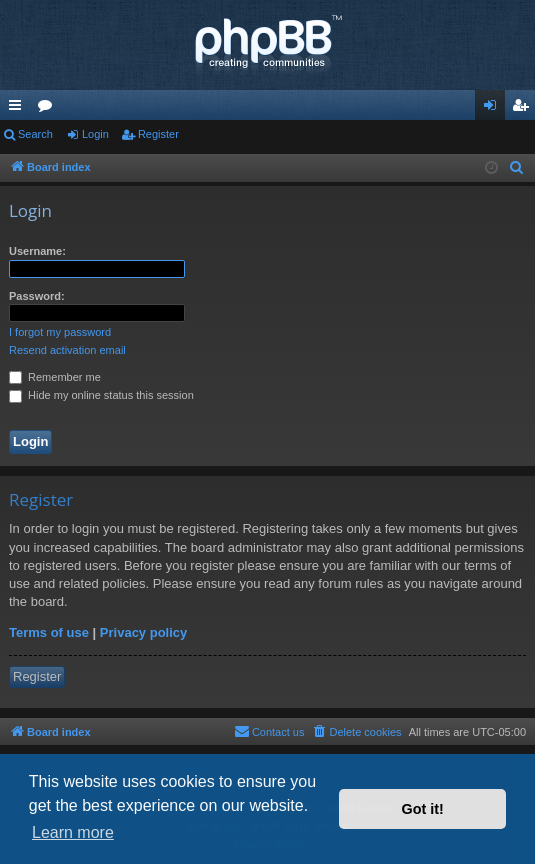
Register (158, 134)
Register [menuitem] (524, 109)
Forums (49, 109)
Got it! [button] (423, 809)
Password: (37, 296)
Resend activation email (67, 350)
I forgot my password (60, 332)
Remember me (55, 377)
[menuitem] (517, 168)
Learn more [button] (73, 832)
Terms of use (49, 632)
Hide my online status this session (101, 395)
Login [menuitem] (494, 109)
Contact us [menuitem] (269, 731)
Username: (37, 251)
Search (35, 134)
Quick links (19, 109)
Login (95, 134)
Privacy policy (143, 632)
